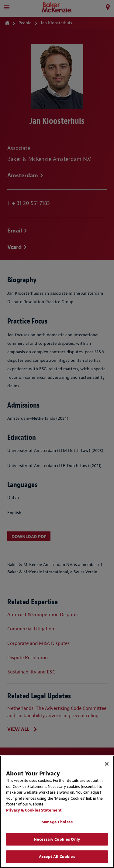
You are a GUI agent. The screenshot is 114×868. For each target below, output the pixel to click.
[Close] (107, 764)
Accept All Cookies (57, 857)
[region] (57, 812)
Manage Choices (57, 822)
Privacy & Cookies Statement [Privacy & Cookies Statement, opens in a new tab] (34, 810)
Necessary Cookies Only (57, 839)
